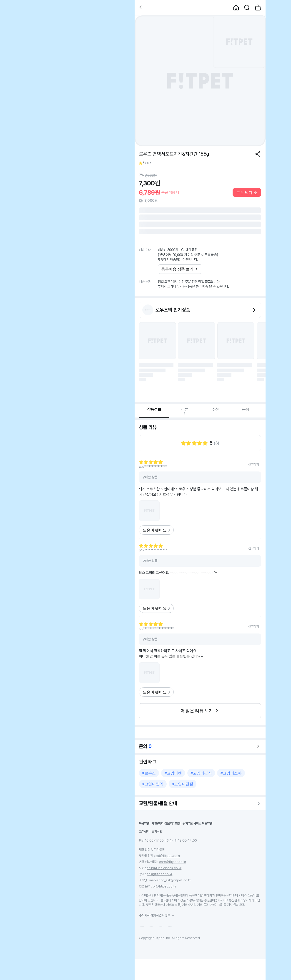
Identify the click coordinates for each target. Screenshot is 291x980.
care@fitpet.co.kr (173, 862)
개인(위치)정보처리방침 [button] (166, 823)
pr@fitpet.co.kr (164, 886)
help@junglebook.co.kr (164, 868)
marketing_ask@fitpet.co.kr (170, 880)
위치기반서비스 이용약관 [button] (198, 823)
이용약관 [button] (144, 823)
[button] (142, 8)
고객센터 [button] (144, 831)
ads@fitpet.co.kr (159, 874)
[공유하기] (258, 154)
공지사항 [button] (157, 831)
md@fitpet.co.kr (168, 856)
